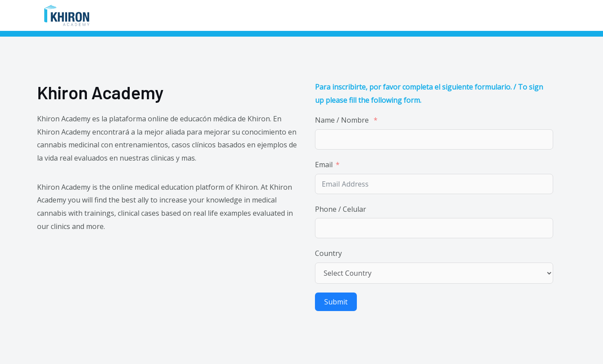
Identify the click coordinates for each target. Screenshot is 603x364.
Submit (336, 302)
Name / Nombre (343, 120)
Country (328, 253)
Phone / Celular (341, 209)
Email (324, 165)
